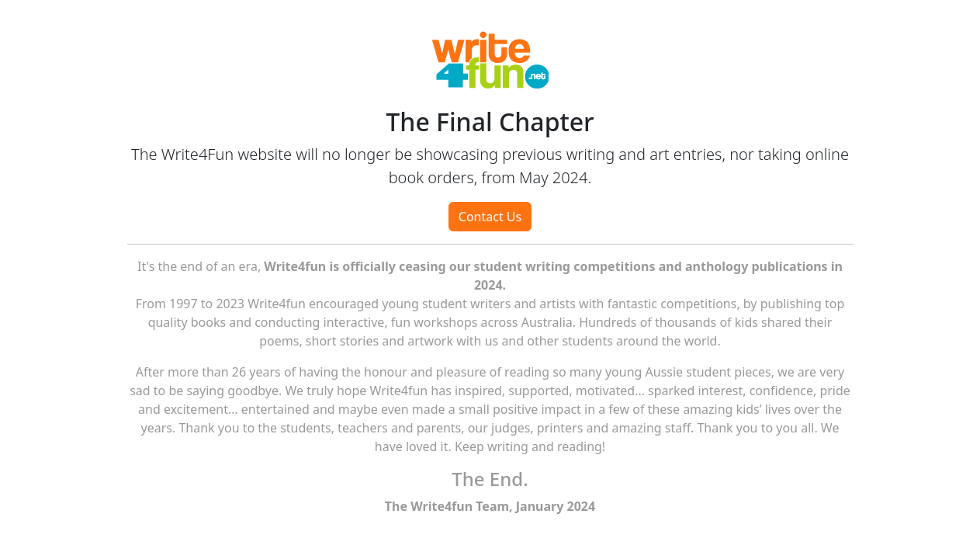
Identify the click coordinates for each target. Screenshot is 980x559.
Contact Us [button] (490, 217)
